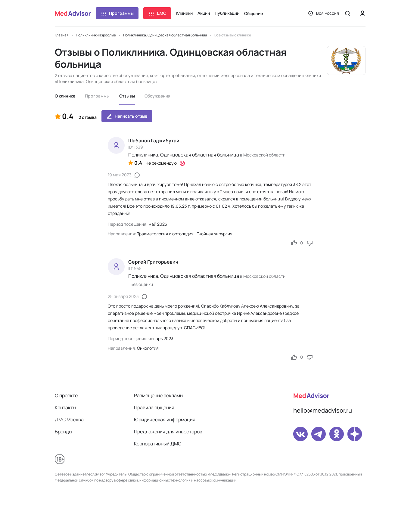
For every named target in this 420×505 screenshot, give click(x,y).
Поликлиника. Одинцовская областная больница (184, 155)
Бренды (64, 432)
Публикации (227, 13)
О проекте (66, 395)
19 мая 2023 (120, 175)
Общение (254, 13)
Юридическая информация (165, 420)
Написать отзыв (127, 116)
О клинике (65, 96)
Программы (117, 13)
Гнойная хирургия (215, 234)
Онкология (148, 348)
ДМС (157, 13)
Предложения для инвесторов (168, 432)
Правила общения (154, 407)
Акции (204, 13)
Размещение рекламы (159, 395)
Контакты (65, 407)
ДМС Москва (69, 420)
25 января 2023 (123, 296)
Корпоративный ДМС (158, 444)
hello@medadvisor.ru (323, 410)
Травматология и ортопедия (165, 234)
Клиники (184, 13)
